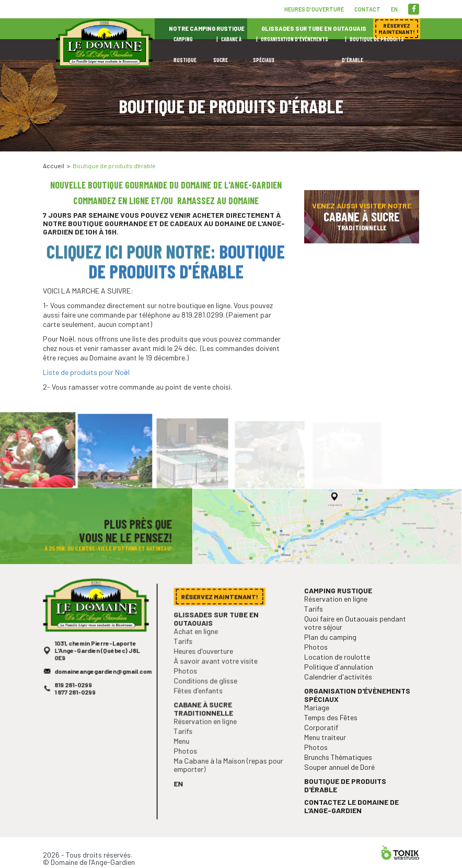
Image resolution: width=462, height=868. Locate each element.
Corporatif (323, 739)
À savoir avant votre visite (216, 673)
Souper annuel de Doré (341, 776)
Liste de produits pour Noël (86, 372)
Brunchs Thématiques (339, 767)
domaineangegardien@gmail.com (103, 685)
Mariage (319, 720)
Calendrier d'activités (339, 691)
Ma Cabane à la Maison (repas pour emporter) (228, 771)
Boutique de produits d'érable (187, 261)
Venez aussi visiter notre (362, 216)
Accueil (54, 166)
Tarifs (186, 654)
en (394, 9)
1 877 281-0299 (77, 705)
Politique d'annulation (340, 681)
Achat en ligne (198, 645)
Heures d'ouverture (314, 9)
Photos (188, 682)
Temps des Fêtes (332, 729)
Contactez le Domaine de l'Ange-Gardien (352, 813)
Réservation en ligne (206, 730)
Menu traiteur (327, 748)
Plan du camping (332, 653)
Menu (184, 749)
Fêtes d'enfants (200, 701)
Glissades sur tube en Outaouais (217, 633)
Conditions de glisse (207, 692)
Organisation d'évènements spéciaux (357, 708)
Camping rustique (339, 609)
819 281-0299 (75, 697)
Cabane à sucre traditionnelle (205, 718)
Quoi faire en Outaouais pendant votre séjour (355, 640)
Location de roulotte (338, 672)
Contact (367, 9)
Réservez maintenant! (372, 156)
